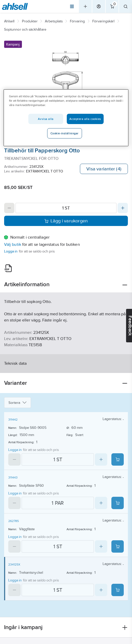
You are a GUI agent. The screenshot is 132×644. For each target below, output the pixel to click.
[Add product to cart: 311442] (118, 459)
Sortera (18, 403)
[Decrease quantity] (9, 208)
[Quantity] (66, 208)
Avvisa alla (46, 119)
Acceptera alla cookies (85, 119)
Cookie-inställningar (65, 133)
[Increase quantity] (123, 208)
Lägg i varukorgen (66, 221)
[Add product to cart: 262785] (118, 546)
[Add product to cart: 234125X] (118, 590)
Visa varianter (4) (104, 169)
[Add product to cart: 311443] (118, 503)
